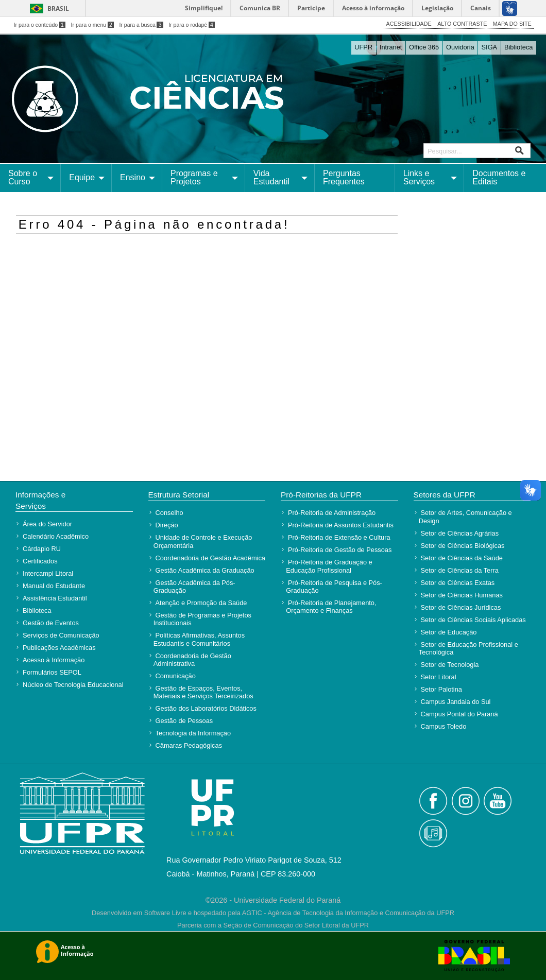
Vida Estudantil (271, 177)
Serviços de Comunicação (61, 635)
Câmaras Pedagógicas (189, 745)
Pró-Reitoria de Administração (332, 513)
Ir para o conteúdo (40, 25)
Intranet (391, 47)
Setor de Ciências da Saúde (462, 558)
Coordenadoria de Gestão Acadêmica (210, 558)
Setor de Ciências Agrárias (460, 533)
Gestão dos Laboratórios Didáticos (206, 708)
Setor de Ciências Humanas (462, 595)
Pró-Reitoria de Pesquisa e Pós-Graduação (334, 587)
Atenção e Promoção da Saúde (201, 603)
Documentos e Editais (499, 177)
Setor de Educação (449, 632)
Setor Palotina (441, 689)
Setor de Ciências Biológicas (463, 546)
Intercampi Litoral (48, 573)
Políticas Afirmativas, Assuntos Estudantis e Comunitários (199, 639)
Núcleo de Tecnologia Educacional (73, 685)
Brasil (58, 8)
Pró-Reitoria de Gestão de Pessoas (340, 550)
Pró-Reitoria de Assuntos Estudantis (341, 525)
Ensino (133, 177)
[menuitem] (30, 178)
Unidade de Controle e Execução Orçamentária (203, 541)
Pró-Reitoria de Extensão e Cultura (339, 537)
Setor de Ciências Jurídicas (461, 607)
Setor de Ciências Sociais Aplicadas (473, 620)
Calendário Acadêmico (56, 536)
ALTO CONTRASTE (462, 24)
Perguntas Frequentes (344, 177)
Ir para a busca (141, 25)
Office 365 (424, 47)
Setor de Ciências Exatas (458, 583)
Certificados (40, 561)
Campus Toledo (444, 726)
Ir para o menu (92, 25)
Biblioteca (519, 47)
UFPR (363, 47)
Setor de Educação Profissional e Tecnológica (468, 648)
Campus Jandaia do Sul (456, 702)
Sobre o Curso (23, 177)
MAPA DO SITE (512, 24)
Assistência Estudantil (55, 598)
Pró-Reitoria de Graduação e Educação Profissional (329, 566)
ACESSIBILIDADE (409, 24)
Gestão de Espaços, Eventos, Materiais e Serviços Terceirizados (203, 692)
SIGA (490, 47)
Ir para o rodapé (192, 25)
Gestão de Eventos (51, 623)
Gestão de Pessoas (184, 721)
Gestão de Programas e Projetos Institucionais (202, 619)
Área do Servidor (47, 524)
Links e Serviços (419, 177)
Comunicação (176, 676)
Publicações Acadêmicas (59, 648)
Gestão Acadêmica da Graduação (205, 570)
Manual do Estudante (54, 586)
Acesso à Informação (54, 660)
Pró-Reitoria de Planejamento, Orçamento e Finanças (331, 607)
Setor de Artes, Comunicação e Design (465, 517)
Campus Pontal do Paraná (459, 714)
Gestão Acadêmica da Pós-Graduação (194, 587)
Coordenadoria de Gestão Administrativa (192, 660)
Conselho (169, 513)
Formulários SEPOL (52, 672)
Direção (167, 525)
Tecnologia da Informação (193, 733)
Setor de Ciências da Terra (460, 570)
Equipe (82, 177)
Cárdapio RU (42, 549)
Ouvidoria (460, 47)
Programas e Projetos (194, 177)
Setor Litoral (439, 677)
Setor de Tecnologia (450, 665)
